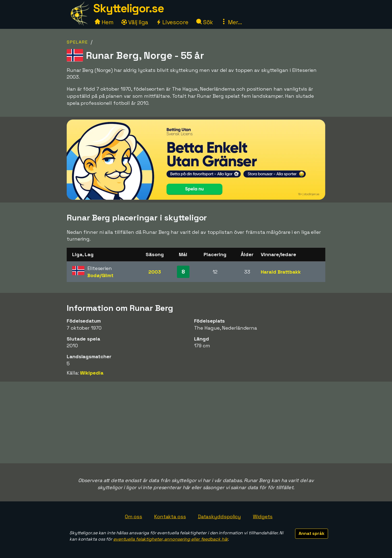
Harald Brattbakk (281, 272)
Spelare (77, 42)
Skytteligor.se (128, 8)
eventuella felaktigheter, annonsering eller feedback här (171, 539)
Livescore (172, 22)
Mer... (231, 22)
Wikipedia (92, 373)
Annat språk (312, 533)
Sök (205, 22)
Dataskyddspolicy (219, 516)
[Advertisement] (196, 422)
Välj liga (135, 22)
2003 (155, 272)
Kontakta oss (170, 516)
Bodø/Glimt (100, 275)
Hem (104, 22)
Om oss (134, 516)
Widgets (263, 516)
